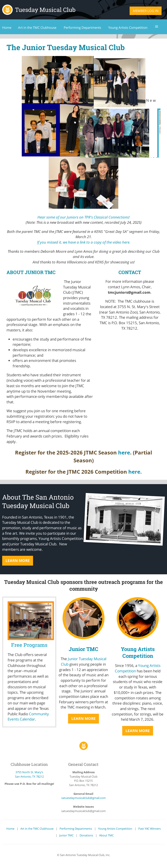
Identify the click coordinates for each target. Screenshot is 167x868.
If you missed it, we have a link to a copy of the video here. (84, 242)
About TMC (106, 835)
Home (10, 829)
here (124, 452)
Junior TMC (83, 649)
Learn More (18, 560)
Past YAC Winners (149, 829)
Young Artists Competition (138, 652)
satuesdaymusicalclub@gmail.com (83, 798)
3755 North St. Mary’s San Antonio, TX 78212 (29, 774)
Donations (86, 835)
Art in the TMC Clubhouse (37, 829)
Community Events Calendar (28, 717)
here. (135, 472)
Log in (153, 11)
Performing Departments (76, 829)
